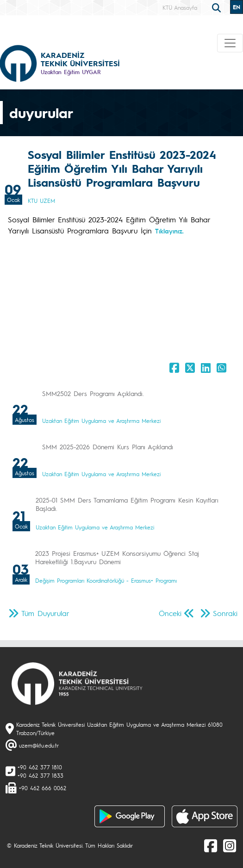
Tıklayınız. (169, 231)
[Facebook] (211, 845)
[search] (218, 7)
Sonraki (225, 613)
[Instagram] (230, 845)
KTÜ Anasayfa (180, 7)
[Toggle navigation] (230, 43)
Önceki (170, 613)
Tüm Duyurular (45, 613)
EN (237, 7)
